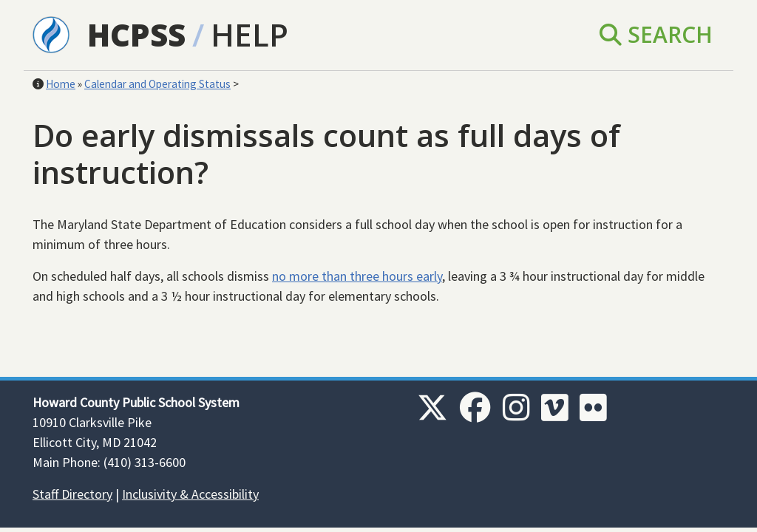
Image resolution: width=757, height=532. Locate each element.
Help (249, 34)
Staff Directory (72, 494)
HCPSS (136, 34)
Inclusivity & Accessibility (190, 494)
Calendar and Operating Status (157, 84)
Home (61, 84)
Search (656, 34)
